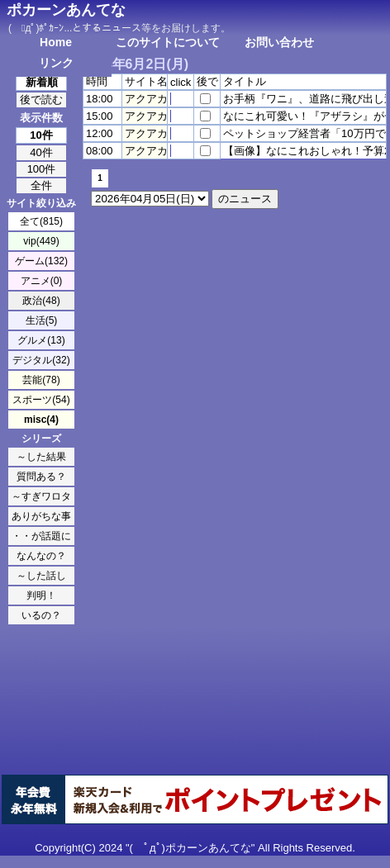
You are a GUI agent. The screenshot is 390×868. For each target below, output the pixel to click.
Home (56, 42)
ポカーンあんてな (66, 10)
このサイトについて (168, 42)
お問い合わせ (279, 42)
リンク (56, 63)
